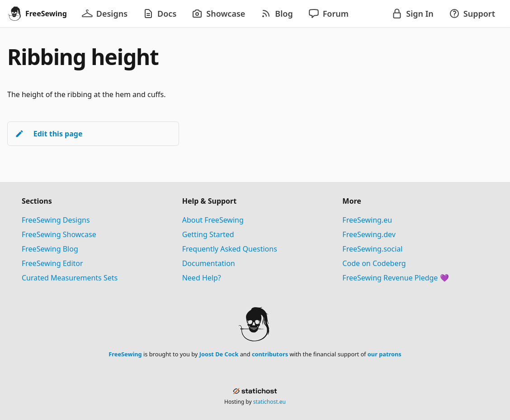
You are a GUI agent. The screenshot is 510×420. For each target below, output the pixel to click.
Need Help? (202, 278)
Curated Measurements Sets (70, 278)
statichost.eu (269, 402)
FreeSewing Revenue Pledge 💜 (395, 278)
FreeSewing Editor (52, 263)
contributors (270, 354)
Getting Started (208, 234)
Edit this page (49, 134)
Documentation (209, 263)
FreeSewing (125, 354)
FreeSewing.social (372, 249)
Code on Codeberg (374, 263)
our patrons (385, 354)
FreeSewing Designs (56, 220)
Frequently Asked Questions (230, 249)
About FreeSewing (213, 220)
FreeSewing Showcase (59, 234)
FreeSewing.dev (369, 234)
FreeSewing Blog (50, 249)
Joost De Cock (219, 354)
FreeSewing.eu (367, 220)
